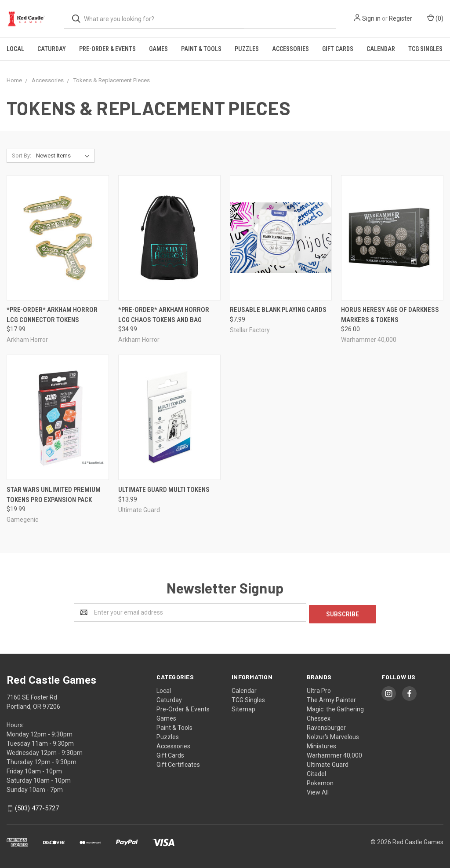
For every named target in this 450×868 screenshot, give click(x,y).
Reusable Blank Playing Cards (278, 310)
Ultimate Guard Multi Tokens (164, 490)
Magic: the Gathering (335, 707)
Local (15, 49)
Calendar (381, 49)
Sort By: (22, 156)
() (435, 18)
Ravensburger (326, 726)
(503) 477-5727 (37, 806)
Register (401, 18)
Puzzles (247, 49)
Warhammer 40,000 (334, 754)
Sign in (371, 18)
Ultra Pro (319, 689)
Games (158, 49)
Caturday (52, 49)
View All (318, 791)
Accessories (290, 49)
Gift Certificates (178, 763)
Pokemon (320, 781)
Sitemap (243, 707)
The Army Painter (331, 698)
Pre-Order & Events (107, 49)
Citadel (316, 772)
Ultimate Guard (328, 763)
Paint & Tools (201, 49)
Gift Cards (338, 49)
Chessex (319, 717)
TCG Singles (425, 49)
